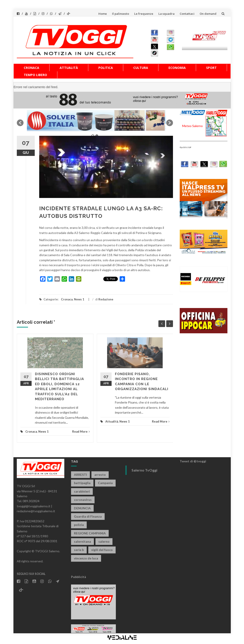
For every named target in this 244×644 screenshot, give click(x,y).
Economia (177, 68)
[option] (95, 120)
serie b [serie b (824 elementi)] (79, 550)
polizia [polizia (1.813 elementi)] (79, 525)
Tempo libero (35, 75)
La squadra (166, 14)
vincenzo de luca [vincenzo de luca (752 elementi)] (86, 558)
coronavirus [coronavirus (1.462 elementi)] (83, 500)
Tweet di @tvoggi (193, 461)
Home (103, 14)
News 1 (79, 299)
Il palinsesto (121, 14)
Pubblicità (79, 577)
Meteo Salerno (192, 126)
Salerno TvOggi (144, 470)
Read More (81, 431)
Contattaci (187, 14)
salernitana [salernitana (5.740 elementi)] (82, 541)
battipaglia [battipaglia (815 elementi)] (82, 483)
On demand (208, 14)
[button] (20, 123)
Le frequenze (144, 14)
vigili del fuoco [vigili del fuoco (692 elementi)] (102, 550)
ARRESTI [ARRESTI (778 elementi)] (80, 475)
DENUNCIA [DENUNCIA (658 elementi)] (82, 508)
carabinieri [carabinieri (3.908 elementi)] (82, 491)
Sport (211, 68)
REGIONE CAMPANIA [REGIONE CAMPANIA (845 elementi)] (90, 533)
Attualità (69, 68)
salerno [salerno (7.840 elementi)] (104, 541)
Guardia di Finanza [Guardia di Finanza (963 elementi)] (88, 516)
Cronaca (31, 68)
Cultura (141, 68)
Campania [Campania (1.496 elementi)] (105, 483)
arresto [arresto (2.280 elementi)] (100, 475)
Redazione (106, 299)
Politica (106, 68)
